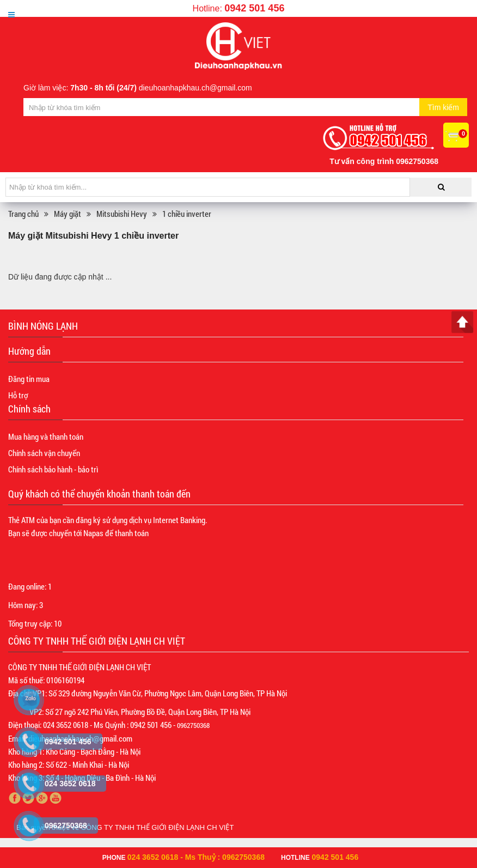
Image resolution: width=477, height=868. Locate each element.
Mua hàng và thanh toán (46, 436)
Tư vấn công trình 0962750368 (384, 161)
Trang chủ (23, 214)
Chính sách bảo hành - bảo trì (53, 469)
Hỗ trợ (18, 395)
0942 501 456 (254, 8)
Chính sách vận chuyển (44, 453)
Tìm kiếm (443, 107)
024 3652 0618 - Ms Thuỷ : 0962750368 (196, 857)
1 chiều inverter (187, 214)
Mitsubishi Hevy (122, 214)
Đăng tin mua (29, 379)
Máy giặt (68, 214)
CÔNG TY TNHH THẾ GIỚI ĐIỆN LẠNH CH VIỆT (158, 827)
